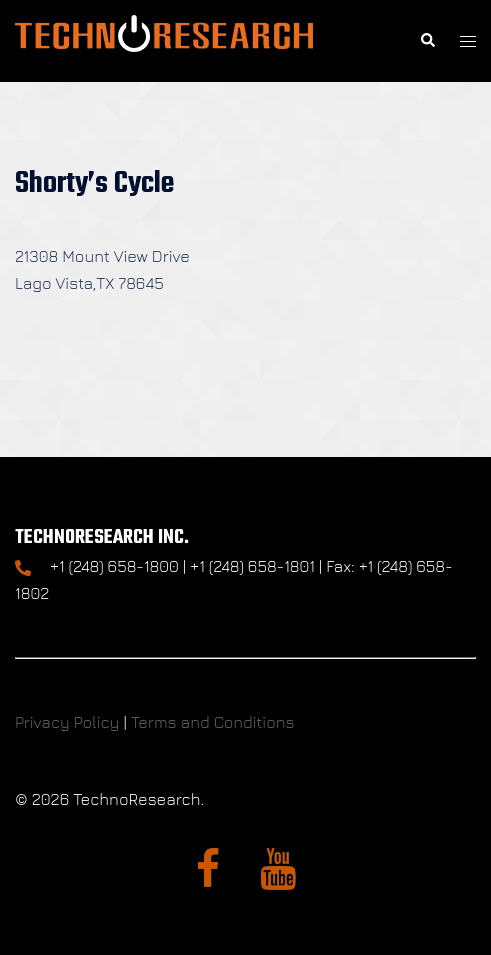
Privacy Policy (67, 722)
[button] (427, 41)
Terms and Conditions (213, 722)
